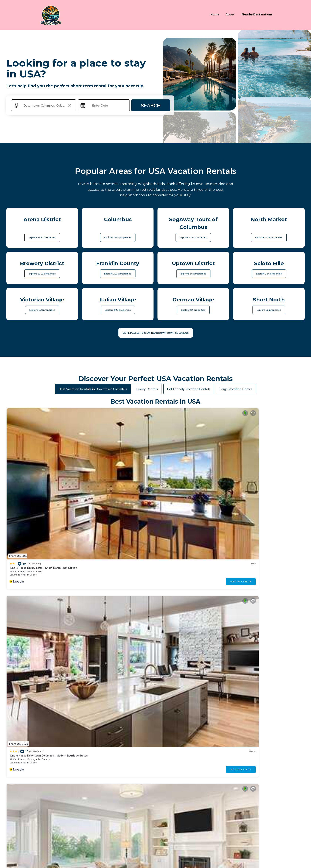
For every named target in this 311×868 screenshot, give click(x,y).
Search (151, 102)
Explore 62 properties (269, 306)
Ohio (237, 543)
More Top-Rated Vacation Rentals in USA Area (156, 748)
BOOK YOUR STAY (156, 840)
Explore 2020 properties (118, 270)
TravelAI (57, 858)
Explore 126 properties (42, 306)
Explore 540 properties (193, 270)
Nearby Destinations (258, 13)
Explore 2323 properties (269, 234)
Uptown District (106, 543)
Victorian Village (256, 463)
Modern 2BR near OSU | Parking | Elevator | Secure (267, 536)
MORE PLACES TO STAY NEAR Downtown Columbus (156, 329)
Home (217, 13)
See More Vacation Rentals (156, 571)
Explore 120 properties (118, 306)
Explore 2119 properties (42, 270)
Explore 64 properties (193, 306)
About (232, 13)
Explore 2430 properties (42, 234)
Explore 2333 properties (193, 234)
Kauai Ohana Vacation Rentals (67, 851)
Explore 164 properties (269, 270)
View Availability (61, 470)
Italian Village (30, 463)
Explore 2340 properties (118, 234)
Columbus (15, 463)
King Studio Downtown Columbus (106, 536)
